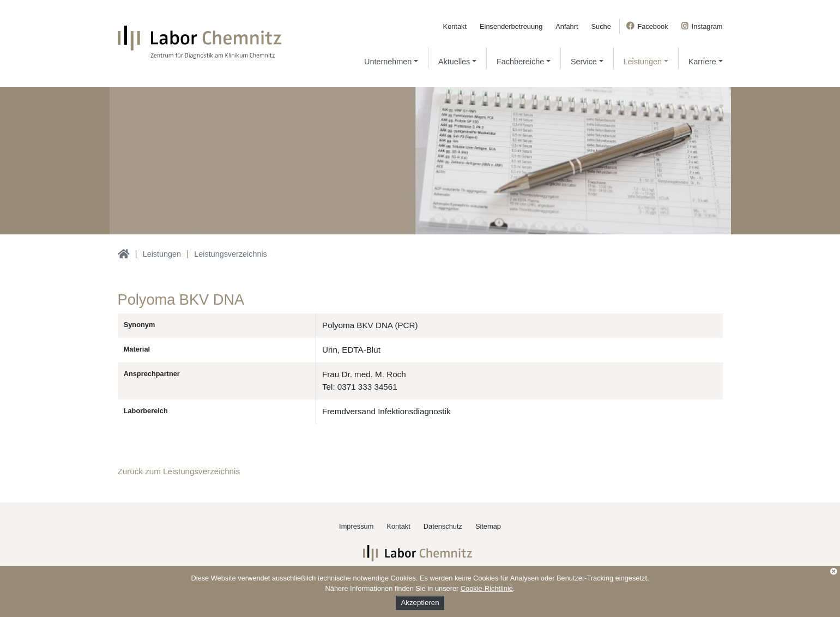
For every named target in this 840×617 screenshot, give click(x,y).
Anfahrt (567, 26)
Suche (601, 26)
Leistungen (162, 254)
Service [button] (584, 62)
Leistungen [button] (643, 62)
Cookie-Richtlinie (487, 588)
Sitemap (488, 526)
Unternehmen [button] (388, 62)
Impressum (356, 526)
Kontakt (455, 26)
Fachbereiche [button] (520, 62)
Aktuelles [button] (454, 62)
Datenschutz (443, 526)
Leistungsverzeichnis (231, 254)
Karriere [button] (702, 62)
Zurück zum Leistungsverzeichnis (179, 471)
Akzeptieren (420, 603)
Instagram (707, 26)
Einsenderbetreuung (511, 26)
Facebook (652, 26)
